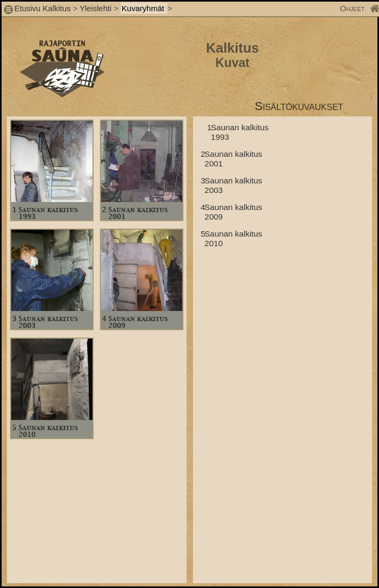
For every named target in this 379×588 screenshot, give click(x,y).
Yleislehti (96, 8)
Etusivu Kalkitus (43, 8)
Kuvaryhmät (144, 8)
